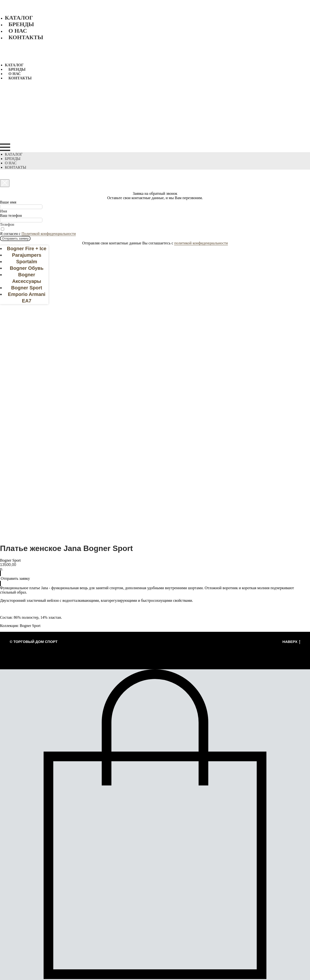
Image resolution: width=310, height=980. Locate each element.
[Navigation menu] (5, 147)
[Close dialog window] (5, 183)
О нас (18, 31)
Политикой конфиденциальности (49, 234)
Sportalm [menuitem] (27, 262)
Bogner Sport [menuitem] (27, 288)
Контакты (26, 37)
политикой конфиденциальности (201, 243)
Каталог (19, 18)
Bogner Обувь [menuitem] (27, 268)
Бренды (21, 24)
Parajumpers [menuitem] (27, 255)
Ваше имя (8, 202)
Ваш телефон (11, 215)
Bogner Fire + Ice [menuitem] (27, 249)
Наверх (291, 642)
